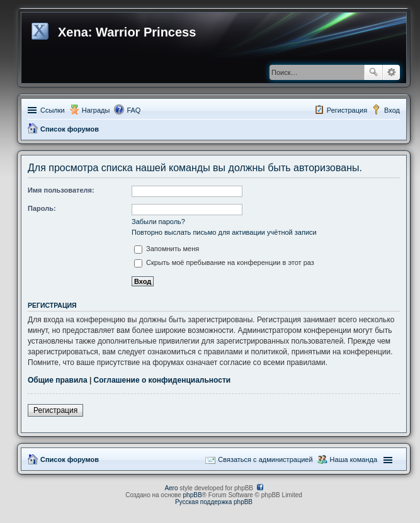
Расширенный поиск (391, 72)
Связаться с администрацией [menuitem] (265, 459)
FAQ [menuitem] (133, 110)
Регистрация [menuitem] (347, 110)
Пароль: (42, 208)
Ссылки (53, 110)
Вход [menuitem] (392, 110)
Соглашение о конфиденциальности (162, 380)
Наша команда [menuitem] (354, 459)
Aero (171, 488)
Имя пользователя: (61, 190)
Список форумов (70, 129)
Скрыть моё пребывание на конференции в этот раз (224, 262)
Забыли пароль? (158, 222)
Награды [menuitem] (96, 110)
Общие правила (58, 380)
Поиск (373, 72)
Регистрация (55, 410)
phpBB (193, 495)
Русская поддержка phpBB (214, 502)
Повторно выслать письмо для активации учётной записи (224, 232)
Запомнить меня (167, 249)
